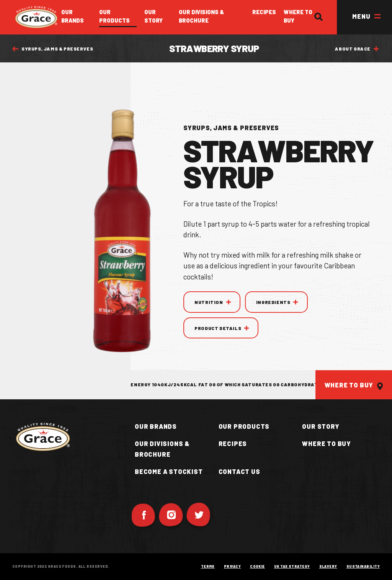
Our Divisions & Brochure (201, 16)
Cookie (257, 566)
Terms (208, 566)
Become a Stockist (169, 471)
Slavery (328, 566)
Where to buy (327, 444)
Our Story (154, 16)
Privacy (232, 566)
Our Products (114, 16)
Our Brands (73, 16)
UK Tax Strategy (292, 566)
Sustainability (363, 566)
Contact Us (239, 471)
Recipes (264, 12)
